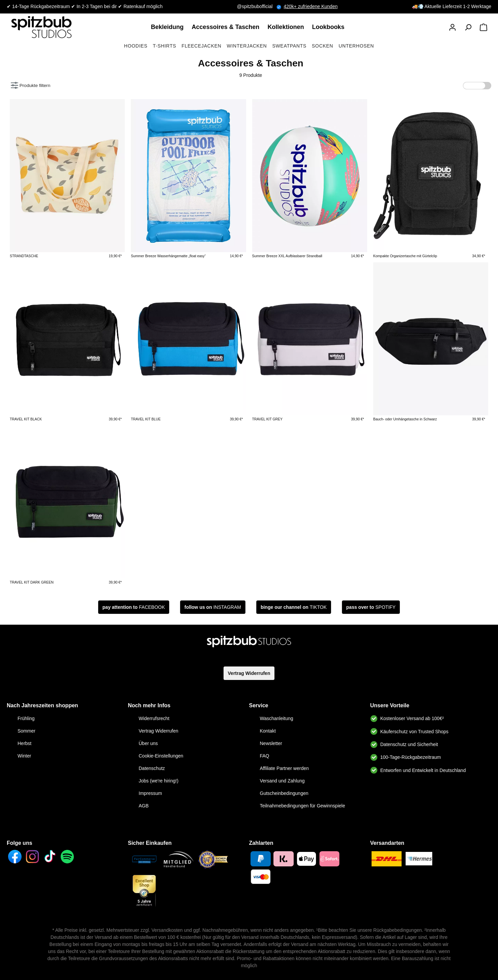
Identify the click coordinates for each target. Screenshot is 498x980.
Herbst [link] (24, 743)
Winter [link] (24, 756)
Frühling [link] (26, 718)
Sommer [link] (26, 731)
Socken (323, 46)
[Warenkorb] (484, 27)
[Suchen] (468, 27)
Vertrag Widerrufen (249, 673)
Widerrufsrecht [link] (154, 718)
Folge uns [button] (20, 843)
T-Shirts (164, 46)
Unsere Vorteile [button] (390, 705)
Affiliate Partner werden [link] (284, 768)
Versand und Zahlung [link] (282, 781)
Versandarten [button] (387, 843)
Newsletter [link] (271, 743)
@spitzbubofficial (260, 6)
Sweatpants (289, 46)
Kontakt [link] (268, 731)
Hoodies (136, 46)
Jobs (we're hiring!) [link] (158, 781)
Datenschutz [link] (152, 768)
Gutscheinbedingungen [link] (284, 793)
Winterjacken (247, 46)
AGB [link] (144, 806)
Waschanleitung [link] (277, 718)
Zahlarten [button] (261, 843)
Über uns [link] (148, 743)
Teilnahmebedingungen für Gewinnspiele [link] (303, 806)
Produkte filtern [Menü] (31, 84)
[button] (452, 27)
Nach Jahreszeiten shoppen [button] (42, 705)
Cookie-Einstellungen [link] (161, 756)
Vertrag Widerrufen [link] (158, 731)
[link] (169, 27)
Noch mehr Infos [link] (149, 705)
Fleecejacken (201, 46)
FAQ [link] (265, 756)
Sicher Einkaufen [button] (150, 843)
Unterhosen (356, 46)
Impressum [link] (150, 793)
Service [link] (259, 705)
